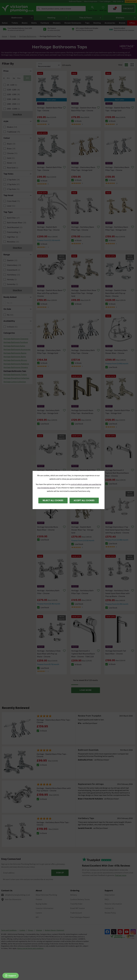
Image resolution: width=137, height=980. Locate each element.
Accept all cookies (84, 500)
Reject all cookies (53, 500)
